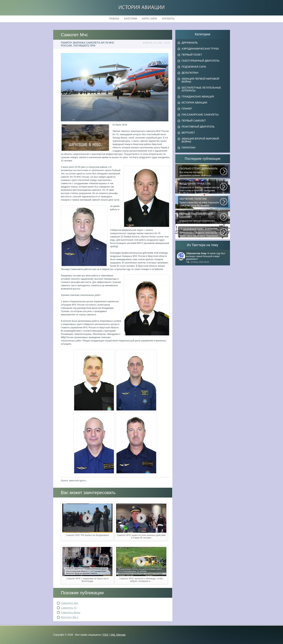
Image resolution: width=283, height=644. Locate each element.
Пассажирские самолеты (200, 115)
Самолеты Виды (71, 612)
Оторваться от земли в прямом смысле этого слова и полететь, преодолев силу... (200, 187)
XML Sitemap (118, 635)
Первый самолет (194, 121)
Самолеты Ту (69, 608)
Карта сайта (150, 19)
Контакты (168, 19)
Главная (114, 19)
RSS (106, 635)
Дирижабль (190, 43)
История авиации (142, 8)
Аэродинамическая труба (200, 49)
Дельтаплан (190, 73)
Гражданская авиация (198, 97)
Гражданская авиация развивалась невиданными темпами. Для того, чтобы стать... (200, 217)
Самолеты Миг (70, 603)
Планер (187, 109)
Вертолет (188, 133)
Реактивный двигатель (198, 127)
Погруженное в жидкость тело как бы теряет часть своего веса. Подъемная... (200, 232)
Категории (131, 19)
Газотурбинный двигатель (201, 61)
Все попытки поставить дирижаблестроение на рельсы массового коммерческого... (200, 172)
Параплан (189, 148)
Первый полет (192, 55)
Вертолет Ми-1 (70, 617)
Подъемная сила (194, 67)
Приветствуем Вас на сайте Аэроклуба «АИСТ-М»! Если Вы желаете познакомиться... (200, 202)
